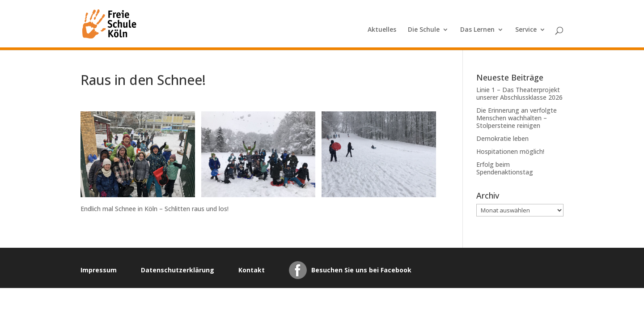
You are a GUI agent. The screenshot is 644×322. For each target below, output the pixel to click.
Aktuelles (382, 30)
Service (526, 30)
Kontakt (252, 270)
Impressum (99, 270)
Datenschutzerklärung (178, 270)
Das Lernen (477, 30)
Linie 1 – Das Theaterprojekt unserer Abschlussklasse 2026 (519, 93)
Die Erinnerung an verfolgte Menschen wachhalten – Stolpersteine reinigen (517, 118)
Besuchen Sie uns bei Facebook (361, 270)
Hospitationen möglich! (510, 151)
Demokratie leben (502, 138)
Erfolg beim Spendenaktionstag (505, 168)
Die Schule (424, 30)
